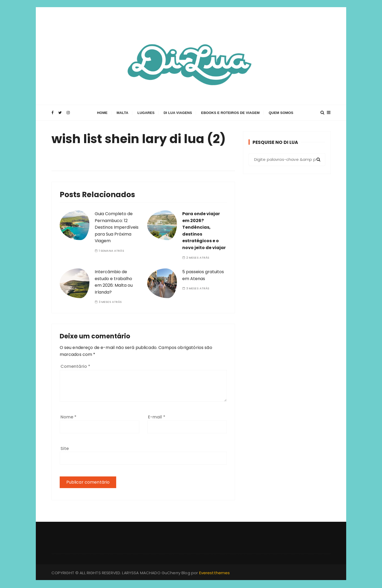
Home (102, 113)
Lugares (146, 113)
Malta (123, 113)
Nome (69, 417)
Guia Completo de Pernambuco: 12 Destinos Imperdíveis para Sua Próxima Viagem (117, 227)
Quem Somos (281, 113)
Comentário (75, 366)
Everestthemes (215, 573)
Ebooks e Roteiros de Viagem (230, 113)
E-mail (157, 417)
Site (65, 448)
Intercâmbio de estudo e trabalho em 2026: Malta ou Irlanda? (114, 282)
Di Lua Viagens (178, 113)
